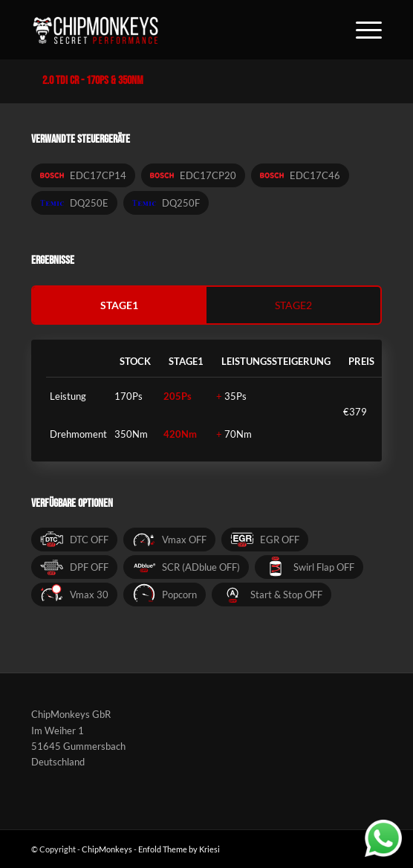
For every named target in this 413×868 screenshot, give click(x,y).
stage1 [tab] (119, 305)
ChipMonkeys (107, 849)
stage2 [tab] (293, 305)
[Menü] (361, 30)
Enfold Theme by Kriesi (179, 849)
